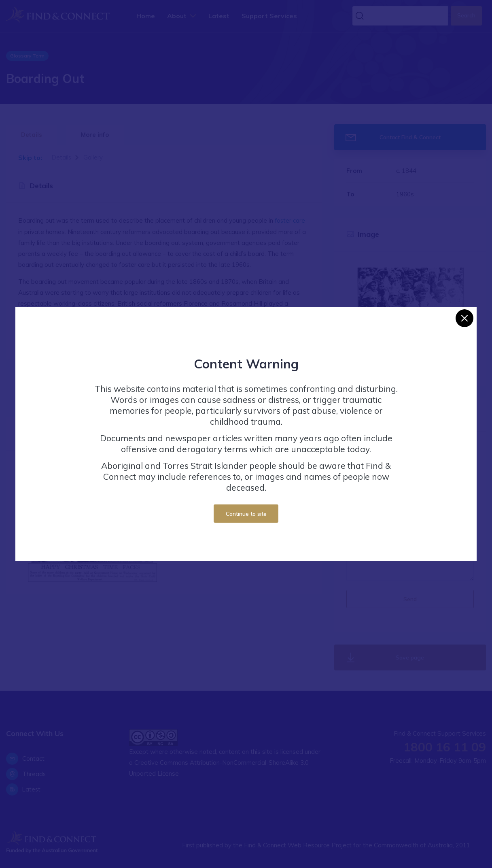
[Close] (464, 318)
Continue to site (246, 514)
